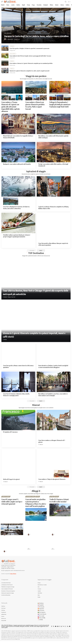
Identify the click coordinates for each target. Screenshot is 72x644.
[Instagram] (60, 629)
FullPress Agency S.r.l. (50, 639)
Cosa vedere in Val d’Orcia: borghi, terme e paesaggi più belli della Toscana (30, 56)
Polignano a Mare (30, 499)
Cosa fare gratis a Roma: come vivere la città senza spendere (18, 368)
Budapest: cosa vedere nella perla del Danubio (17, 165)
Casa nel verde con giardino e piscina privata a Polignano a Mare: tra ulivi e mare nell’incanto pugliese (36, 505)
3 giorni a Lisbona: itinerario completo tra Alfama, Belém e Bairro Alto (54, 208)
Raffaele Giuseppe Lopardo (37, 551)
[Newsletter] (70, 629)
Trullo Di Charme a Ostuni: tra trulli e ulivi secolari (59, 503)
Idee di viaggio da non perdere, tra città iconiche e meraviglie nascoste (36, 79)
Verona (12, 62)
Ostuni (52, 499)
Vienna (5, 341)
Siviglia (12, 46)
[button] (3, 2)
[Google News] (58, 629)
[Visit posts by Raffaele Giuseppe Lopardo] (29, 551)
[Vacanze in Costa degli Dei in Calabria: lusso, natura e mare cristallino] (36, 26)
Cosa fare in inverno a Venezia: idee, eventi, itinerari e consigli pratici (16, 396)
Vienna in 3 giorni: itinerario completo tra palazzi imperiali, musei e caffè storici (31, 336)
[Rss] (68, 629)
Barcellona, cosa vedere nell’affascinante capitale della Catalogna (53, 137)
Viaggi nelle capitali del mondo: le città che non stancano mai (36, 257)
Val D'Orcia (13, 54)
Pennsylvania (53, 94)
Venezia (12, 69)
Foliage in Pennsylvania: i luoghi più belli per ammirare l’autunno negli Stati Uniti (60, 105)
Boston (5, 298)
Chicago (9, 298)
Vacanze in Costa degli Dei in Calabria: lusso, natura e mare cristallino (36, 36)
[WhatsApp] (66, 629)
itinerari (41, 446)
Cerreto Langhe (6, 499)
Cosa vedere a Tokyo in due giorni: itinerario (52, 481)
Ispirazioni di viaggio (36, 172)
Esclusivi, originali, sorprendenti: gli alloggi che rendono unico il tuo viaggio (36, 495)
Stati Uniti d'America (63, 94)
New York (13, 298)
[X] (53, 629)
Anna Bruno (10, 39)
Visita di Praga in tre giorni (11, 481)
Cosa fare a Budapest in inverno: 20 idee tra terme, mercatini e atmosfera (16, 208)
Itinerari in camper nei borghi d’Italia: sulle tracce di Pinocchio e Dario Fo (61, 544)
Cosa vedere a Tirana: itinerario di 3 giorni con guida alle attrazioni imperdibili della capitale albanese (11, 107)
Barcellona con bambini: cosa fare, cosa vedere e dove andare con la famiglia (53, 396)
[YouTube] (56, 629)
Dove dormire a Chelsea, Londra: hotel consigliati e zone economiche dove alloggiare (53, 368)
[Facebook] (52, 629)
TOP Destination (36, 254)
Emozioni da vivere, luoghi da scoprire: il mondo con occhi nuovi (36, 175)
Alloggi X (36, 493)
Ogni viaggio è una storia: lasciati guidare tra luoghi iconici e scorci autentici (36, 409)
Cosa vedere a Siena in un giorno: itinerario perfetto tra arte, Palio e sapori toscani (35, 106)
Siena (27, 94)
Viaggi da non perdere (36, 77)
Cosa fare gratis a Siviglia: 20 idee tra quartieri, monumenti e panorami (29, 49)
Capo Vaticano (8, 33)
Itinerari (36, 406)
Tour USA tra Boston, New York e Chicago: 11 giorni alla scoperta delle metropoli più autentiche (35, 293)
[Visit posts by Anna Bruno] (5, 39)
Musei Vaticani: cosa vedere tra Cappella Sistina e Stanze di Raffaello (18, 137)
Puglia (38, 499)
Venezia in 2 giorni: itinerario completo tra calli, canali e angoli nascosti (29, 71)
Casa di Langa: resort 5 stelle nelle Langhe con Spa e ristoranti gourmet (12, 504)
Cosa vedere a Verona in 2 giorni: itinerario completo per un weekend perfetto (31, 64)
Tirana (4, 94)
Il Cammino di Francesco (10, 434)
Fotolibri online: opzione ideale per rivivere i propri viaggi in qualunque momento (17, 237)
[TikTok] (62, 629)
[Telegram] (64, 629)
